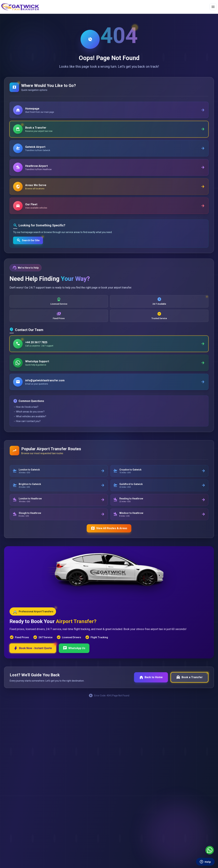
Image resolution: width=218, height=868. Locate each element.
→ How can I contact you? (27, 424)
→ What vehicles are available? (30, 419)
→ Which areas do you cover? (29, 414)
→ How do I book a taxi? (26, 410)
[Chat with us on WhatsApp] (210, 850)
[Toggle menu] (213, 7)
